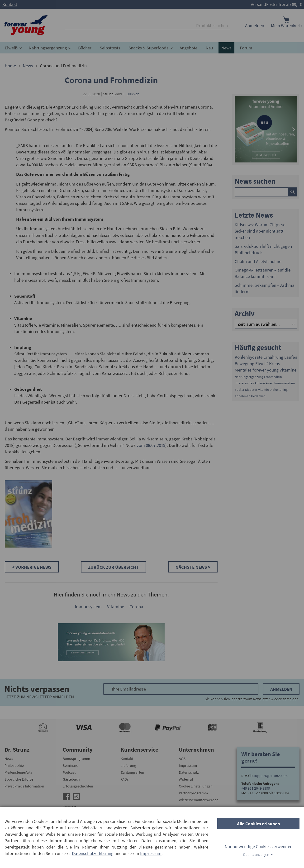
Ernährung (273, 357)
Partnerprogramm (193, 793)
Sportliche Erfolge (19, 779)
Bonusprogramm (76, 758)
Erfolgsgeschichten (78, 786)
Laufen (291, 357)
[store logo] (26, 26)
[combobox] (147, 25)
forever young (266, 370)
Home (11, 66)
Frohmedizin (273, 377)
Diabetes (251, 390)
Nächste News (192, 567)
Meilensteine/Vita (18, 772)
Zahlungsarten (132, 772)
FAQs (125, 779)
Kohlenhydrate (249, 357)
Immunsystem (88, 606)
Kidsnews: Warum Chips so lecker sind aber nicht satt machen (260, 231)
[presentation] (238, 129)
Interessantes (244, 383)
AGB (182, 758)
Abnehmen (242, 396)
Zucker (240, 390)
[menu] (152, 48)
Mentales (243, 370)
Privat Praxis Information (24, 786)
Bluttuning (280, 390)
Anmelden (255, 25)
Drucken (133, 94)
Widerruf (186, 779)
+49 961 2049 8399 (256, 788)
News (28, 66)
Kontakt (10, 4)
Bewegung (245, 363)
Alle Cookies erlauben (259, 824)
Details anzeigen (256, 854)
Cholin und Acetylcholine (258, 261)
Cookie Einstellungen (196, 786)
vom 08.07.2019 (151, 445)
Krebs (275, 363)
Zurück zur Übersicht (113, 567)
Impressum (188, 765)
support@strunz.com (271, 776)
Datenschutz (189, 772)
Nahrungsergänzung (249, 377)
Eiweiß (262, 363)
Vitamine (116, 606)
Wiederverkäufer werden (199, 800)
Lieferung (128, 765)
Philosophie (14, 765)
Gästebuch (71, 779)
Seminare (70, 765)
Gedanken (258, 396)
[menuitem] (13, 48)
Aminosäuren (264, 383)
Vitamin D (265, 390)
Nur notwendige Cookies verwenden (259, 846)
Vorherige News (33, 567)
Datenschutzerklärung (93, 853)
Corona (136, 606)
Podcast (69, 772)
